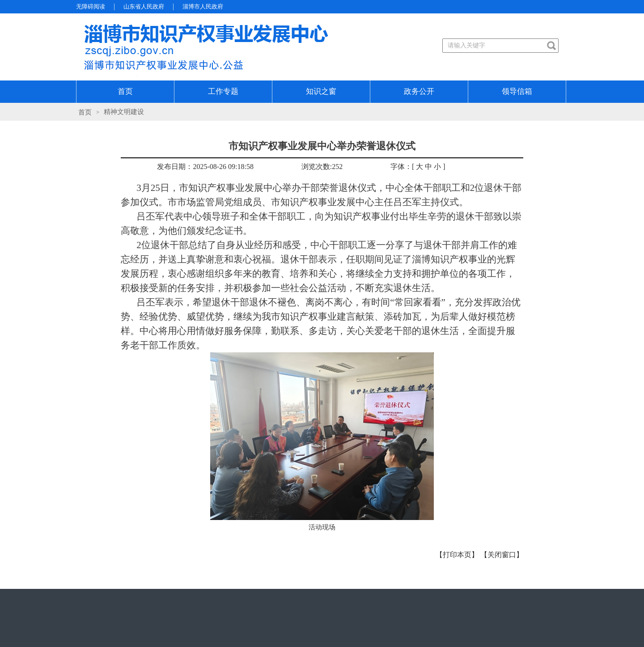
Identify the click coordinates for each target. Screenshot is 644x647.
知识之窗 (321, 91)
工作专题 (223, 91)
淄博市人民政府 (203, 6)
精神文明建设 (124, 112)
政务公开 (419, 91)
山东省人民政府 (144, 6)
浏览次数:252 (322, 167)
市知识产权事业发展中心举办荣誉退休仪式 (322, 146)
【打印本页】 (457, 555)
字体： (401, 167)
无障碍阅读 (91, 6)
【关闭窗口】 (502, 555)
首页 (125, 91)
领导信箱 (517, 91)
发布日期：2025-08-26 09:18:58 (205, 167)
